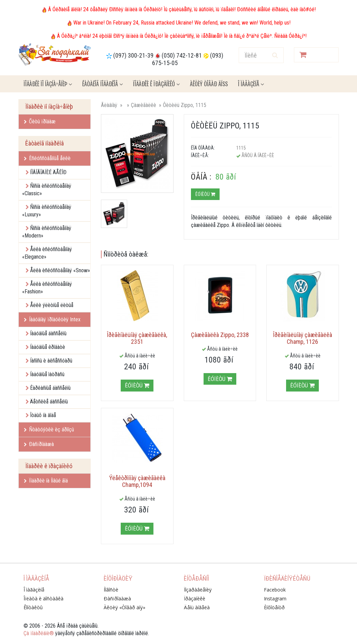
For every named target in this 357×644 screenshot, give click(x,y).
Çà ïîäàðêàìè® (39, 633)
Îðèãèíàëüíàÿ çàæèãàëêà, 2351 (137, 338)
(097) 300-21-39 (133, 55)
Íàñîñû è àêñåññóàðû (51, 361)
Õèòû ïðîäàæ (40, 121)
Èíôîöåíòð (274, 607)
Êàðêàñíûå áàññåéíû (50, 388)
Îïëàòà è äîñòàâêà (43, 599)
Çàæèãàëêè (144, 105)
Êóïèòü (205, 194)
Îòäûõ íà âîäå (43, 415)
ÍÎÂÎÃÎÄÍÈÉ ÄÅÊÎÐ (48, 172)
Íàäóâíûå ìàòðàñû (47, 374)
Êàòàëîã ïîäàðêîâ (102, 84)
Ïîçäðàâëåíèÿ (198, 590)
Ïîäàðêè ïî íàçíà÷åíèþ (48, 84)
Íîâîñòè (111, 590)
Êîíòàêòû (33, 607)
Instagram (275, 599)
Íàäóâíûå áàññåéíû (48, 333)
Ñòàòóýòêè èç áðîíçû (49, 430)
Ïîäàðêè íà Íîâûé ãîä (46, 481)
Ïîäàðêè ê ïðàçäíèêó (156, 84)
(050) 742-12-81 (182, 55)
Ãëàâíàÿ (109, 105)
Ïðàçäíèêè (195, 599)
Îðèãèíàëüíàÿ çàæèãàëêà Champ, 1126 (303, 338)
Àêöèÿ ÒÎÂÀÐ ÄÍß (209, 84)
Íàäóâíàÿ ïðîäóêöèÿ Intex (52, 319)
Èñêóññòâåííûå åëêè (47, 158)
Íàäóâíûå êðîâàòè (48, 347)
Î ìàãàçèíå (251, 84)
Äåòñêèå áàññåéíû (49, 402)
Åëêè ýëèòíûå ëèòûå (52, 305)
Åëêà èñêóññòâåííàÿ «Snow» (60, 270)
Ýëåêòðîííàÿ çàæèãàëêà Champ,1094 (137, 481)
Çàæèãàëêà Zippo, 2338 (220, 335)
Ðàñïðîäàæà (39, 444)
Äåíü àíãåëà (197, 607)
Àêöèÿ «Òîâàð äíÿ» (124, 607)
